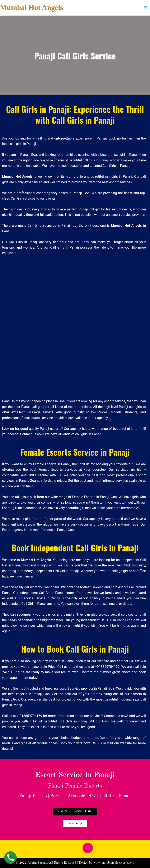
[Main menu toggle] (145, 8)
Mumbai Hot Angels (31, 8)
